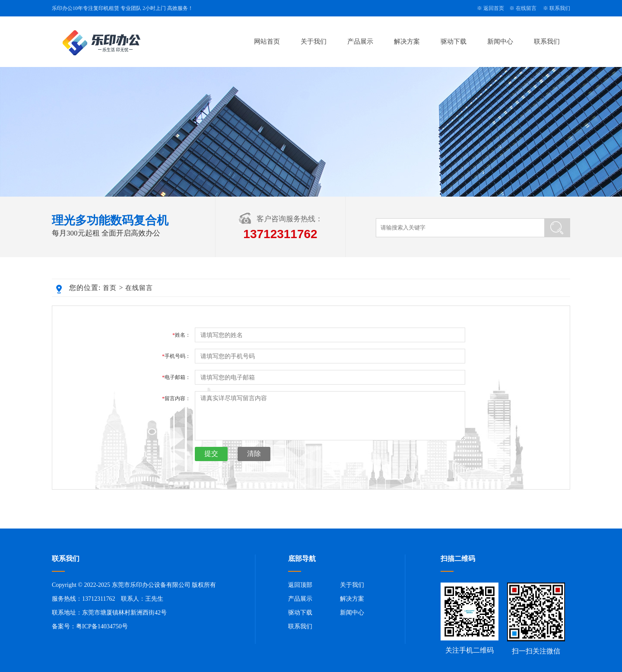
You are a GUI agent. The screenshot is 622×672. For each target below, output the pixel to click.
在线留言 (526, 8)
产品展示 (360, 41)
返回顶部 (300, 585)
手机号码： (176, 356)
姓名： (181, 335)
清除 (254, 454)
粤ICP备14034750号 (102, 626)
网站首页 (267, 41)
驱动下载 (454, 41)
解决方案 (407, 41)
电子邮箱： (176, 377)
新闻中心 (500, 41)
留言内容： (176, 398)
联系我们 (560, 8)
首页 (110, 288)
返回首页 (494, 8)
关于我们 (314, 41)
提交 (211, 454)
